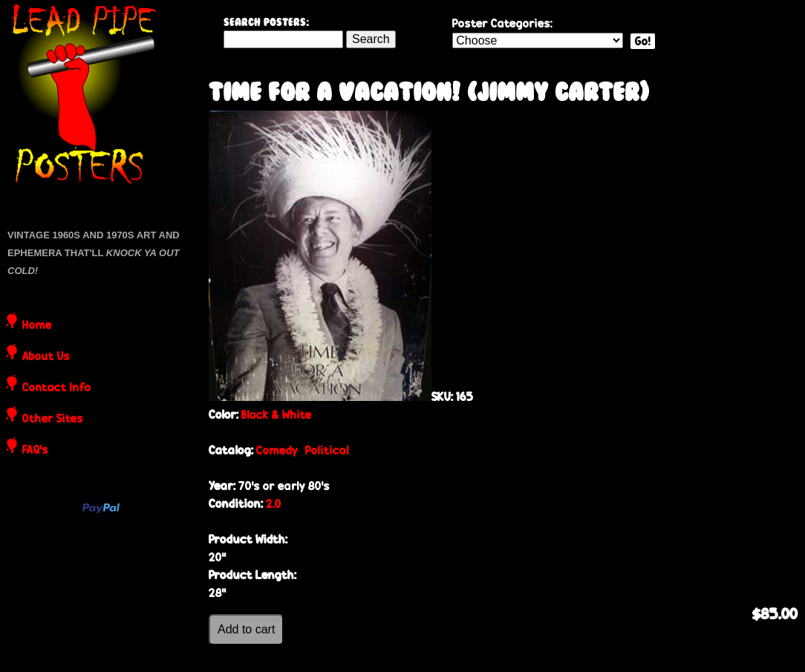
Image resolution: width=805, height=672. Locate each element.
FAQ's (35, 451)
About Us (46, 357)
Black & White (277, 415)
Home (37, 326)
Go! (643, 41)
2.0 (274, 504)
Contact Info (57, 388)
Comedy (277, 450)
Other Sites (53, 420)
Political (327, 450)
